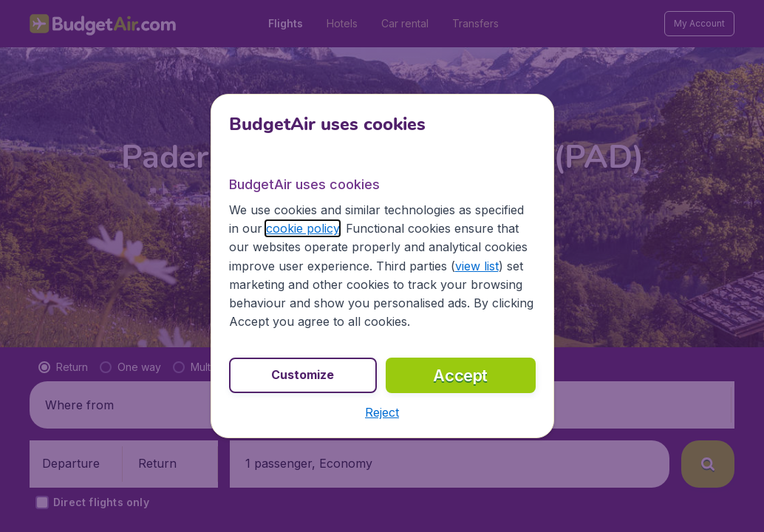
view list (477, 266)
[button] (382, 412)
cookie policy (303, 228)
